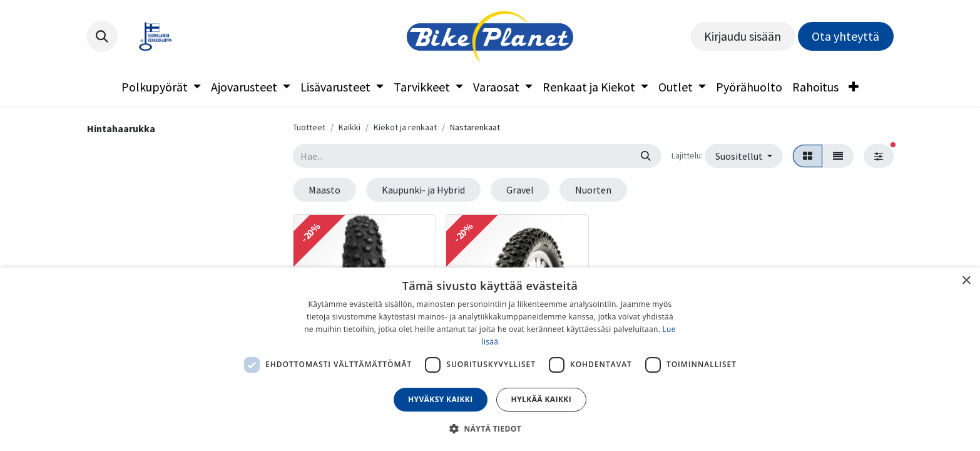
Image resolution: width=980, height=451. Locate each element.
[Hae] (646, 156)
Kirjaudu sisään (743, 36)
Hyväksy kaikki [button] (441, 399)
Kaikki (350, 127)
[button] (102, 36)
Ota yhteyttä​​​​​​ (845, 36)
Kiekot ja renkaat (405, 127)
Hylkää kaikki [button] (541, 399)
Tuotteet (309, 127)
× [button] (966, 281)
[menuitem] (161, 87)
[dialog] (490, 359)
